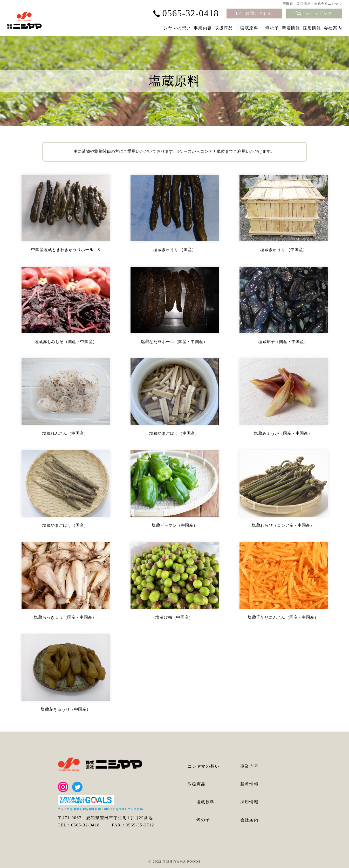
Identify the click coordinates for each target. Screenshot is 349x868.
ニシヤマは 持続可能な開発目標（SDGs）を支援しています (99, 809)
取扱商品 (185, 28)
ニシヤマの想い (117, 28)
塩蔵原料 (215, 28)
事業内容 (154, 28)
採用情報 (302, 28)
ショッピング (319, 13)
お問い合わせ (259, 13)
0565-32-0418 (191, 14)
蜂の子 (244, 28)
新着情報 (272, 28)
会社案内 (333, 28)
